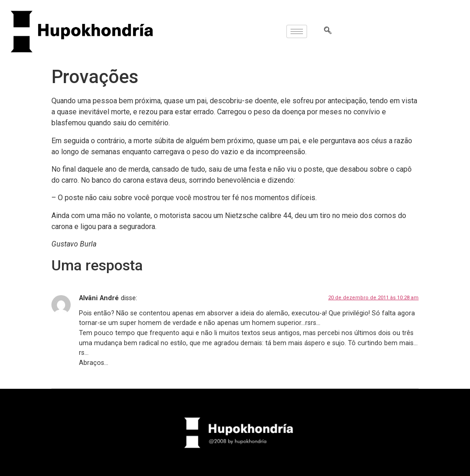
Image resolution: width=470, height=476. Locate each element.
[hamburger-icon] (297, 31)
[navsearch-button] (328, 31)
